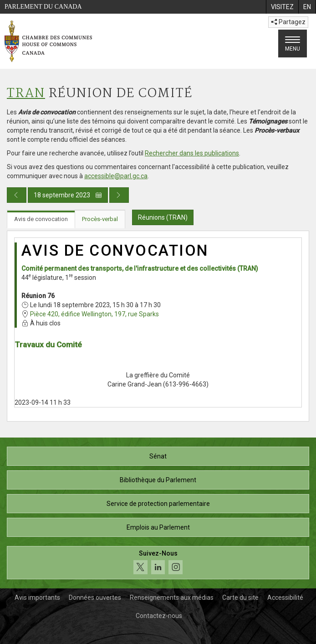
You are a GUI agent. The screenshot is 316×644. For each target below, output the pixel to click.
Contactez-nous (159, 616)
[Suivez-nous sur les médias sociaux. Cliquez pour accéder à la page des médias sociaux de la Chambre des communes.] (158, 563)
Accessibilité (285, 598)
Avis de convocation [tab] (41, 219)
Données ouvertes (95, 598)
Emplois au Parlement (158, 527)
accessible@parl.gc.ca (116, 176)
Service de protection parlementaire (158, 504)
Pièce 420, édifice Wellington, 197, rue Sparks (94, 314)
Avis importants (37, 598)
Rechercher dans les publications (192, 153)
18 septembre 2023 (68, 195)
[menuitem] (282, 7)
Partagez (288, 22)
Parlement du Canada (43, 7)
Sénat (158, 456)
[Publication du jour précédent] (17, 195)
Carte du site (240, 598)
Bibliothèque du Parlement (158, 480)
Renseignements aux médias (172, 598)
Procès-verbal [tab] (100, 219)
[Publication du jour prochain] (119, 195)
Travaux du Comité (48, 345)
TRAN (26, 94)
